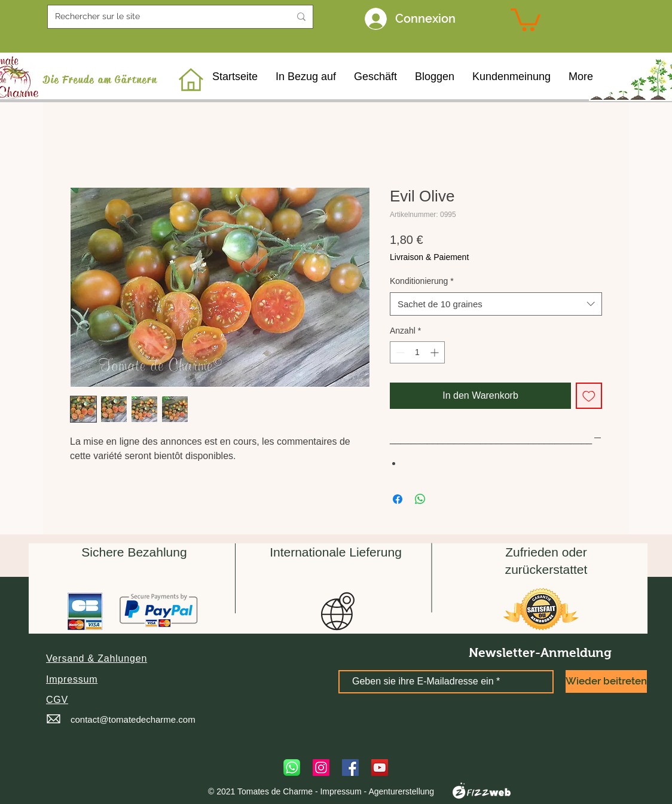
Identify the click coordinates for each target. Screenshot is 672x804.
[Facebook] (350, 768)
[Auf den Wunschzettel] (589, 396)
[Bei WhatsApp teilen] (420, 499)
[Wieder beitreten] (606, 681)
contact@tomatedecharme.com (133, 719)
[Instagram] (321, 768)
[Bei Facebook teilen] (398, 499)
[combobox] (496, 304)
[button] (97, 658)
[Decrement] (399, 352)
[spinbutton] (417, 352)
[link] (526, 19)
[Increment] (436, 352)
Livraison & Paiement (429, 257)
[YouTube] (380, 768)
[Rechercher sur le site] (164, 17)
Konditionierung (422, 281)
